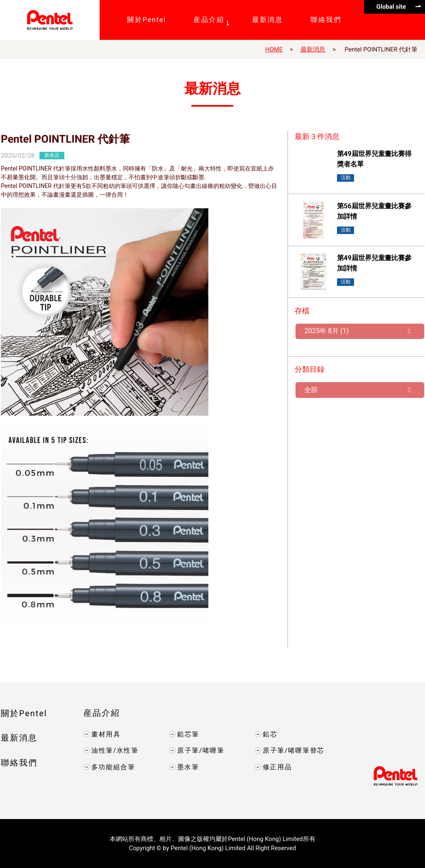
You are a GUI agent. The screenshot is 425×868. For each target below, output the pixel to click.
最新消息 (313, 49)
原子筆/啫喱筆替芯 (294, 750)
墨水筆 (188, 767)
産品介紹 (102, 713)
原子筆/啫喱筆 (200, 750)
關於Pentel (24, 713)
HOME (274, 49)
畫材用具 (106, 734)
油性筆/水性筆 (115, 750)
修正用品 (277, 767)
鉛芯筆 (188, 734)
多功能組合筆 (113, 767)
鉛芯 (270, 734)
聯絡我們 (19, 763)
